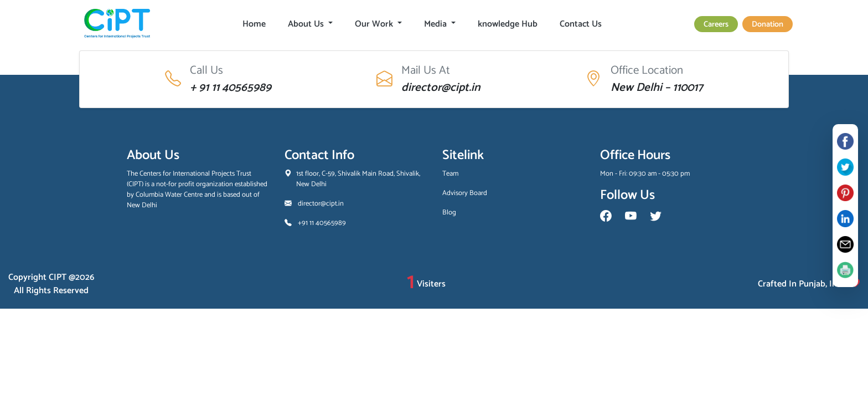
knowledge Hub (508, 24)
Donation (768, 24)
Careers (716, 24)
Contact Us (581, 24)
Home (254, 24)
